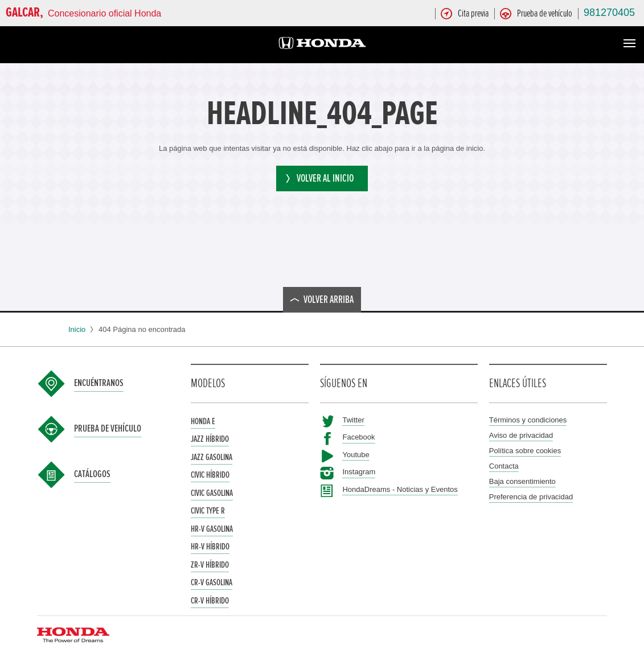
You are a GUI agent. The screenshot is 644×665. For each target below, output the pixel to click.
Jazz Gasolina (212, 457)
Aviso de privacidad (521, 435)
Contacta (504, 466)
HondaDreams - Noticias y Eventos (400, 489)
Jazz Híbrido (210, 439)
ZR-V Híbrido (210, 565)
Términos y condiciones (528, 420)
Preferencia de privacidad (531, 497)
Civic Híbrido (210, 475)
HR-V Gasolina (212, 529)
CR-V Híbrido (210, 601)
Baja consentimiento (522, 481)
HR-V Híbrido (210, 547)
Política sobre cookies (525, 451)
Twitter (353, 420)
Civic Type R (208, 511)
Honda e (203, 421)
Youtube (356, 455)
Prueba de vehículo (108, 429)
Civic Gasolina (212, 493)
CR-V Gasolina (212, 582)
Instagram (359, 472)
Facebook (358, 437)
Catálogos (92, 474)
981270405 (609, 13)
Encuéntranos (99, 383)
